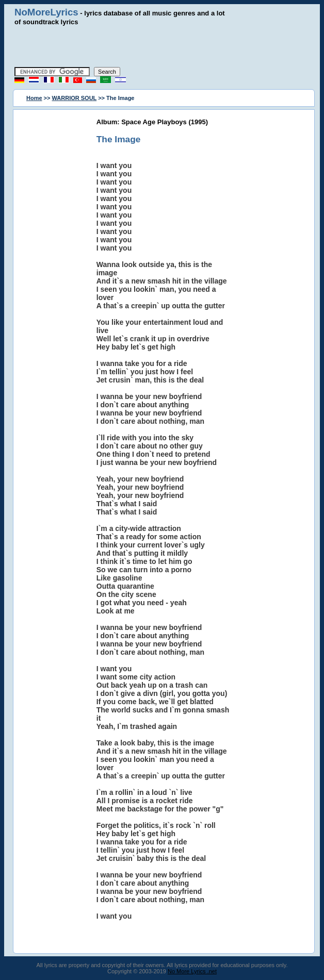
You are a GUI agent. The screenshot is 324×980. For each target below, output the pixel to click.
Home (34, 98)
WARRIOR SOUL (75, 98)
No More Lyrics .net (192, 971)
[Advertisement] (162, 46)
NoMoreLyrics (46, 12)
